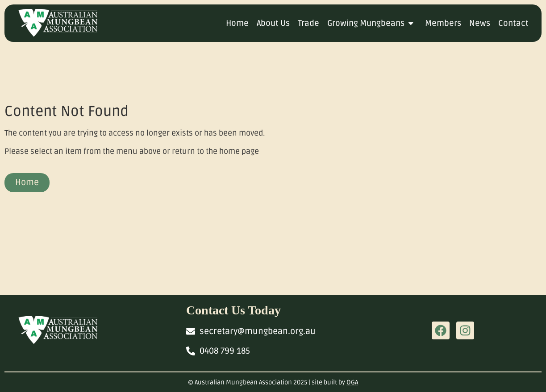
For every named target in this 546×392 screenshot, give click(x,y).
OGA (352, 382)
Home (237, 23)
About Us (273, 23)
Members (443, 23)
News (480, 23)
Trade (308, 23)
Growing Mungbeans (372, 23)
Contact (513, 23)
